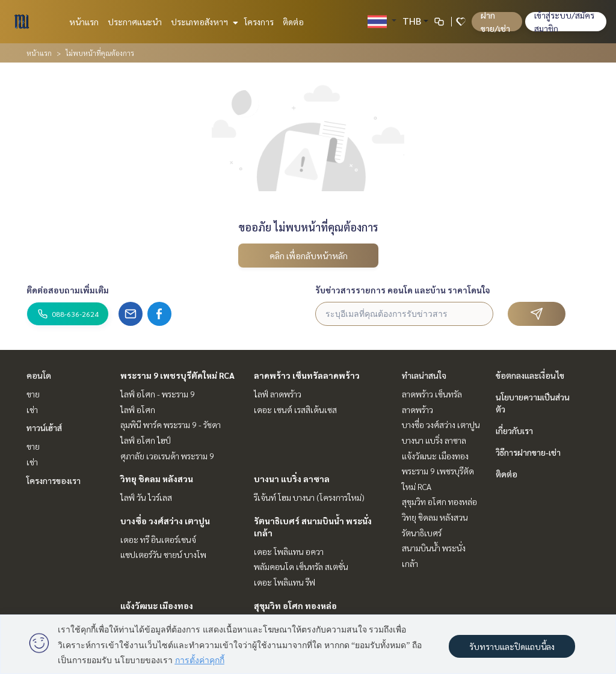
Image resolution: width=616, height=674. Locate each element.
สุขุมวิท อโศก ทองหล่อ (295, 605)
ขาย (33, 394)
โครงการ (259, 22)
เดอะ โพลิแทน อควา (289, 551)
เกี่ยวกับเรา (514, 430)
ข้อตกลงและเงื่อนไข (530, 375)
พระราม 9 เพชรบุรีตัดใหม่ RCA (177, 375)
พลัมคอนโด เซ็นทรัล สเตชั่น (301, 566)
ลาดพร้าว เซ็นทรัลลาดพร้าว (307, 375)
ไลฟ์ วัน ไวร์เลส (146, 497)
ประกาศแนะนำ (135, 22)
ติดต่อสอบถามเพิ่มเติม (68, 290)
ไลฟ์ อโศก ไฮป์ (146, 440)
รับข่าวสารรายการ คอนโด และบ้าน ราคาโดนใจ (403, 290)
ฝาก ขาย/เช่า (495, 22)
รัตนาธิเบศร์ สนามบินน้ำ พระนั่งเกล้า (434, 548)
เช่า (32, 409)
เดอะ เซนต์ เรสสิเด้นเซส (295, 409)
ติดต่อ (293, 22)
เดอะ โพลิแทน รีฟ (285, 582)
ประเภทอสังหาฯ (203, 22)
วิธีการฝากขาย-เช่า (528, 452)
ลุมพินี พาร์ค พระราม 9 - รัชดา (171, 424)
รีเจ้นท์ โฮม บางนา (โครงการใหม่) (309, 497)
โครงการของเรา (54, 480)
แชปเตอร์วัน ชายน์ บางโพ (163, 554)
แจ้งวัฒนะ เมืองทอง (157, 605)
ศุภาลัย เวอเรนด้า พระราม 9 (167, 456)
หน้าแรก (84, 22)
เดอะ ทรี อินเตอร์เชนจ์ (158, 539)
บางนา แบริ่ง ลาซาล (292, 479)
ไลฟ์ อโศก (138, 409)
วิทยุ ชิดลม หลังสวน (157, 479)
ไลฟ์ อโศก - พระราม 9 (158, 394)
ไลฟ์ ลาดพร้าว (278, 394)
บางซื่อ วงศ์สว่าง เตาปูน (165, 521)
